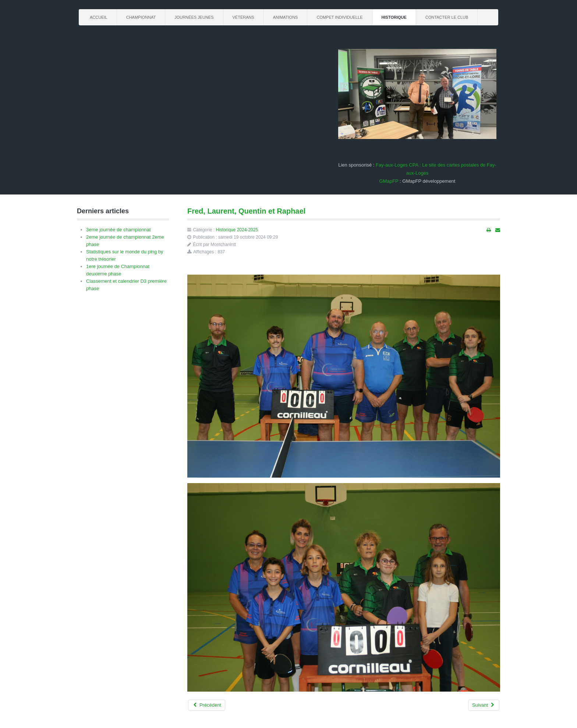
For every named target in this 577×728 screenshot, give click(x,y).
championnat (141, 17)
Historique (394, 17)
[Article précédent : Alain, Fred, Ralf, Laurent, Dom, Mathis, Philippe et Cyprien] (207, 705)
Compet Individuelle (339, 17)
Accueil (99, 17)
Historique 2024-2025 (237, 230)
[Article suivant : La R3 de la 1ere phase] (484, 705)
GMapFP (389, 181)
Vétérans (243, 17)
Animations (286, 17)
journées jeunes (194, 17)
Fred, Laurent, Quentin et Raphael (246, 211)
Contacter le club (447, 17)
